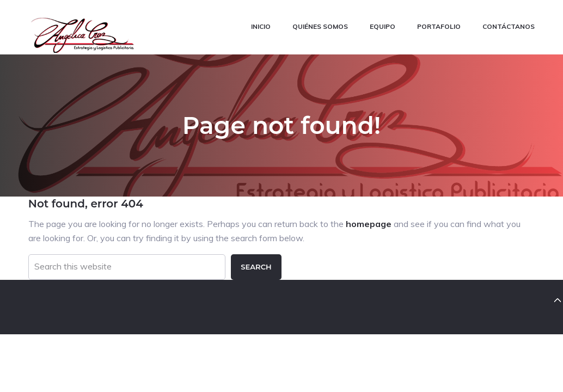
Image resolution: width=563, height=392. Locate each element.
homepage (369, 223)
